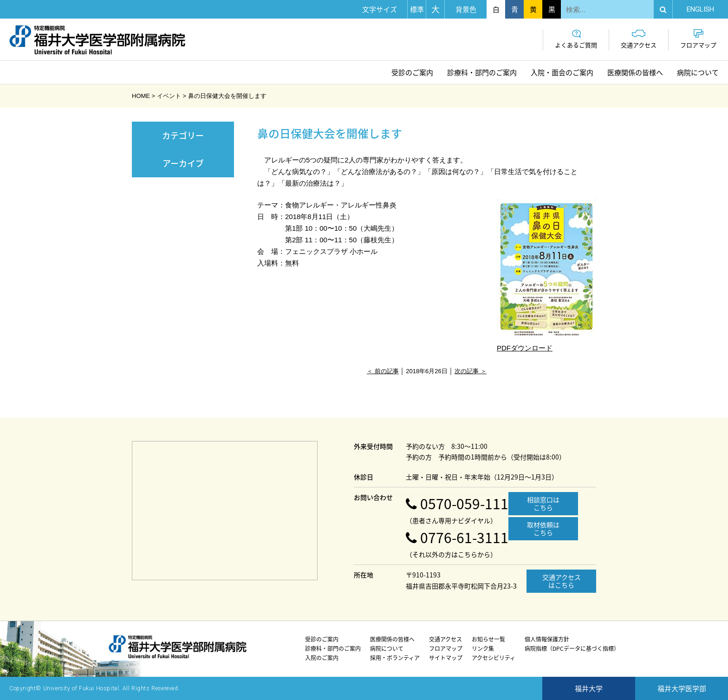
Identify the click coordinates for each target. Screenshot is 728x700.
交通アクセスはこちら (562, 581)
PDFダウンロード (546, 276)
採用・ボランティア (395, 658)
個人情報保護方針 (547, 639)
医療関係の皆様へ (635, 72)
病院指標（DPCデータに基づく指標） (572, 648)
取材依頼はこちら (543, 528)
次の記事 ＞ (471, 371)
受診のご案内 (412, 72)
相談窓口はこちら (543, 503)
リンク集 (483, 648)
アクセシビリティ (494, 658)
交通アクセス (639, 39)
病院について (698, 72)
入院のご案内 (322, 658)
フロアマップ (698, 39)
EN (700, 9)
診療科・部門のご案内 (482, 72)
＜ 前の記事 (383, 371)
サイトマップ (446, 658)
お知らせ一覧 (488, 639)
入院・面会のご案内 (562, 72)
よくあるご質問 (576, 39)
